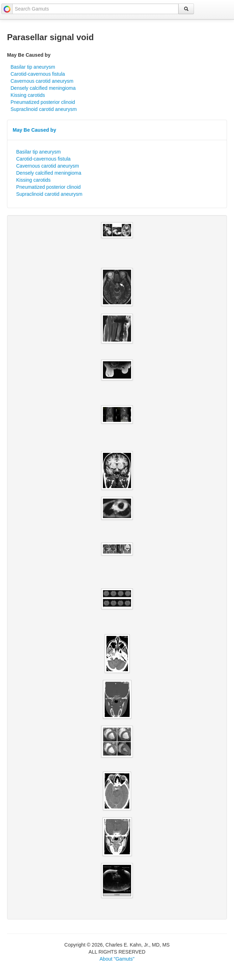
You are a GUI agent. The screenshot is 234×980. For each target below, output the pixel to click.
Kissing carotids (28, 95)
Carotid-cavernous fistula (38, 74)
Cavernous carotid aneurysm (42, 81)
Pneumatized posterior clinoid (43, 102)
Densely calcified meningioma (43, 88)
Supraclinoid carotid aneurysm (44, 109)
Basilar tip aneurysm (33, 67)
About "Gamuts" (117, 959)
